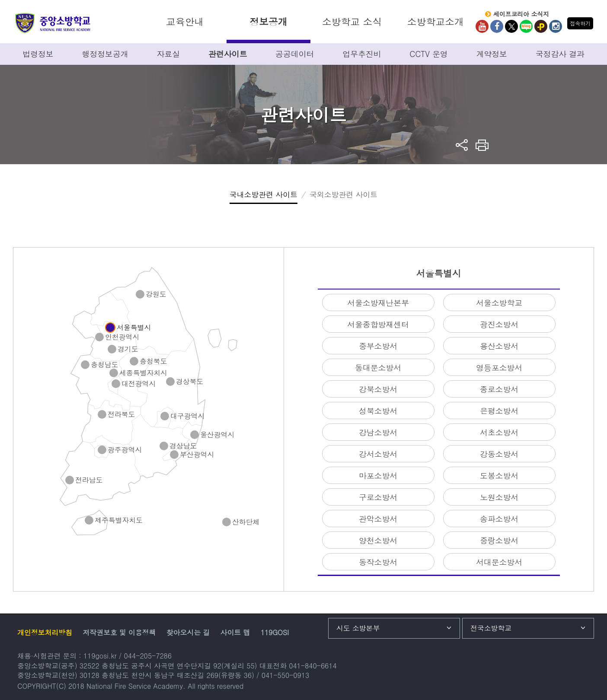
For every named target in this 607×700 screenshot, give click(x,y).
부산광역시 (197, 455)
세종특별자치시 (143, 373)
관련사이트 (228, 54)
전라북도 (121, 415)
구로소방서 (378, 497)
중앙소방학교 (53, 23)
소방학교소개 (436, 21)
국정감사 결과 (560, 54)
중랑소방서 (499, 540)
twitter (511, 26)
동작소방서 (378, 562)
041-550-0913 (285, 675)
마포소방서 (378, 476)
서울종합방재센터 (378, 324)
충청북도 (153, 361)
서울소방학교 (499, 303)
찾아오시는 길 (188, 632)
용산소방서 (499, 346)
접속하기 (580, 23)
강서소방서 (378, 454)
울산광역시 (217, 435)
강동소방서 (499, 454)
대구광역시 (187, 416)
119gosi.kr (100, 656)
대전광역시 (139, 384)
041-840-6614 (313, 666)
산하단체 (246, 522)
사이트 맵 (235, 632)
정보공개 (268, 21)
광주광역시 (125, 450)
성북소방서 (378, 411)
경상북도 (190, 382)
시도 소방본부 (358, 628)
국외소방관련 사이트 (343, 194)
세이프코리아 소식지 (521, 14)
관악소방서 (378, 519)
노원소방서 (499, 497)
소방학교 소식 (352, 21)
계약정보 (491, 54)
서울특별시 (134, 328)
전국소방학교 (491, 628)
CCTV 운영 (428, 54)
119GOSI (275, 632)
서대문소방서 (499, 562)
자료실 (169, 54)
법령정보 (38, 54)
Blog (526, 26)
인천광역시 (122, 337)
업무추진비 (362, 54)
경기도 (128, 349)
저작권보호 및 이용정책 (119, 632)
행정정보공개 (105, 54)
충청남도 (104, 365)
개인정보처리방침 (45, 632)
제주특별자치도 (119, 520)
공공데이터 (295, 54)
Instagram (556, 26)
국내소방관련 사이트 (264, 194)
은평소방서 (499, 411)
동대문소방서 (378, 367)
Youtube (482, 26)
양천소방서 (378, 540)
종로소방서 (499, 389)
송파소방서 (499, 519)
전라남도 (89, 480)
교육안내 (185, 21)
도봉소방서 (499, 476)
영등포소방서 (499, 367)
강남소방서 (378, 432)
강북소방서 (378, 389)
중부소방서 (378, 346)
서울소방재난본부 (378, 303)
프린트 (482, 145)
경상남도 (183, 446)
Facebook (497, 26)
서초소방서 (499, 432)
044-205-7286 (148, 656)
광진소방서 (499, 324)
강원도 (156, 294)
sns (462, 145)
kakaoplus (541, 26)
